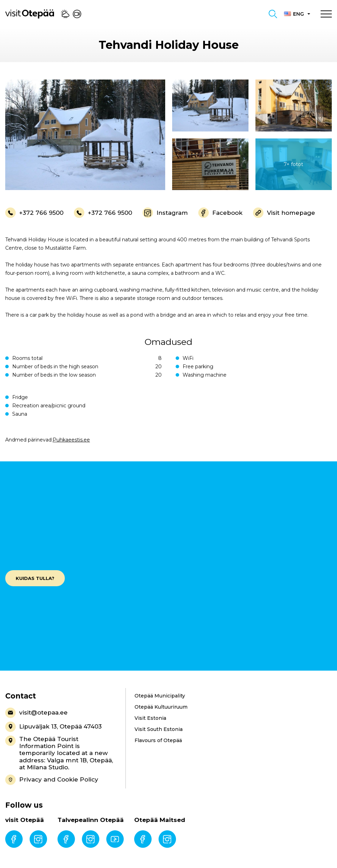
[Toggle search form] (273, 14)
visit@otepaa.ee (36, 713)
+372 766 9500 (34, 213)
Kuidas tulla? (35, 578)
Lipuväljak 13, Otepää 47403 (53, 727)
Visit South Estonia (159, 729)
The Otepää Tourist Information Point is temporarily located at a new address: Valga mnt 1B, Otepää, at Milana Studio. (59, 753)
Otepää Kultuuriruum (161, 707)
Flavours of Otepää (158, 740)
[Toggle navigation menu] (326, 14)
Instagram (165, 213)
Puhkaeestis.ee (71, 440)
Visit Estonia (150, 718)
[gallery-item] (85, 135)
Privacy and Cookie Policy (52, 780)
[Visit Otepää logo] (30, 14)
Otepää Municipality (160, 696)
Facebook (220, 213)
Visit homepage (284, 213)
